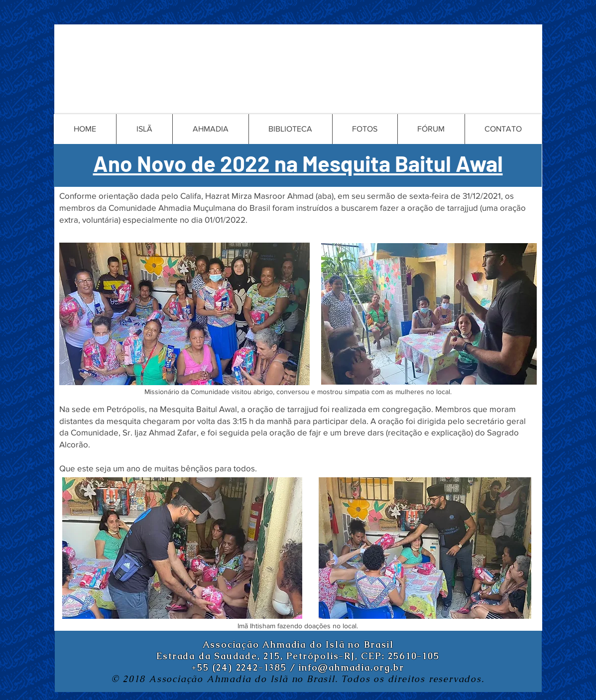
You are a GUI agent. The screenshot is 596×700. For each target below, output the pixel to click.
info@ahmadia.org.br (351, 667)
